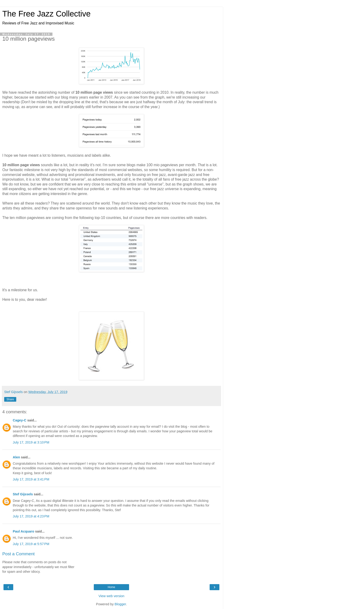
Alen (16, 457)
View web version (111, 596)
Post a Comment (18, 554)
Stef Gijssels (23, 494)
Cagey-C (19, 420)
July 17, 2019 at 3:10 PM (31, 442)
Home (111, 587)
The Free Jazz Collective (46, 14)
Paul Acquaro (23, 531)
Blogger (120, 604)
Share (10, 399)
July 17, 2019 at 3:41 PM (31, 479)
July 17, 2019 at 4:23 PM (31, 516)
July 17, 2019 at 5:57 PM (31, 544)
